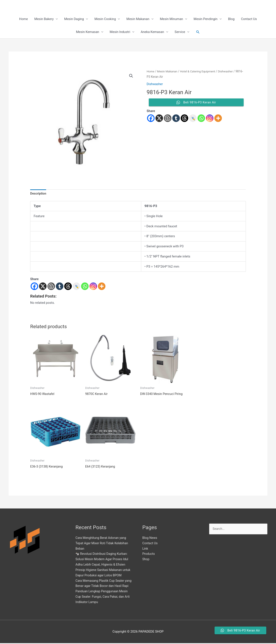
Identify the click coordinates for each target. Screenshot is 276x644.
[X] (43, 287)
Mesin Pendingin (206, 19)
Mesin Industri (120, 32)
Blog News (150, 539)
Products (149, 555)
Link (145, 549)
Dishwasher (171, 77)
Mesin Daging (74, 19)
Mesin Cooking (105, 19)
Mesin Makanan (138, 19)
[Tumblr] (60, 287)
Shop (146, 560)
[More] (102, 287)
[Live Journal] (76, 287)
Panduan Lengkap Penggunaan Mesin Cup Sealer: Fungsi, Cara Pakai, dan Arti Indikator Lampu (104, 597)
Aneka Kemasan (152, 32)
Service (180, 32)
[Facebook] (34, 287)
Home (24, 19)
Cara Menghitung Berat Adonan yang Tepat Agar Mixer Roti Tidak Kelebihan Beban (103, 544)
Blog (231, 19)
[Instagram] (93, 287)
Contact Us (249, 19)
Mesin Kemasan (87, 32)
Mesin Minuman (172, 19)
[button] (198, 32)
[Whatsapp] (85, 287)
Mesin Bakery (44, 19)
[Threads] (68, 287)
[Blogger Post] (51, 287)
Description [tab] (38, 194)
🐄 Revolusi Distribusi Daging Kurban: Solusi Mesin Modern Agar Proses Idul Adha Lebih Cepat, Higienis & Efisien (103, 560)
